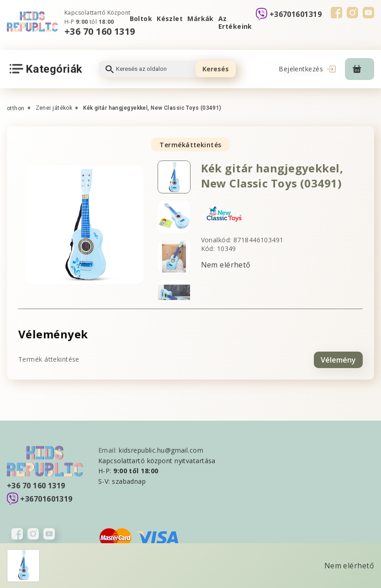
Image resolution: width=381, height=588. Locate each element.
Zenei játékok (54, 108)
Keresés (216, 69)
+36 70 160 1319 (100, 31)
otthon (16, 108)
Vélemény (338, 358)
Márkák (201, 19)
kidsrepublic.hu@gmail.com (161, 449)
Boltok (141, 19)
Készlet (170, 19)
